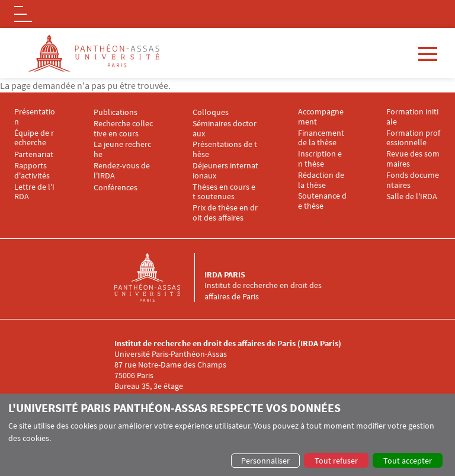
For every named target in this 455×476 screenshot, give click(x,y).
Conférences (116, 188)
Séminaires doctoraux (225, 129)
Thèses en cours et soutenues (224, 192)
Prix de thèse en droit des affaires (225, 213)
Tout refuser (336, 461)
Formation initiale (412, 117)
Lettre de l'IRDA (34, 192)
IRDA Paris (225, 274)
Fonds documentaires (413, 180)
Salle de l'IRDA (412, 197)
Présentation (35, 117)
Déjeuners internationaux (225, 171)
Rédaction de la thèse (322, 180)
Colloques (211, 112)
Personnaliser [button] (265, 461)
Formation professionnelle (413, 138)
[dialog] (227, 435)
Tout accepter (408, 461)
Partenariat (34, 154)
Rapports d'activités (32, 171)
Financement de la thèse (322, 138)
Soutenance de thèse (322, 201)
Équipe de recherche (34, 138)
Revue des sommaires (413, 159)
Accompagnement (321, 117)
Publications (116, 112)
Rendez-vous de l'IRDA (123, 171)
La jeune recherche (122, 149)
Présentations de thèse (225, 149)
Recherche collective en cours (123, 129)
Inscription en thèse (320, 159)
